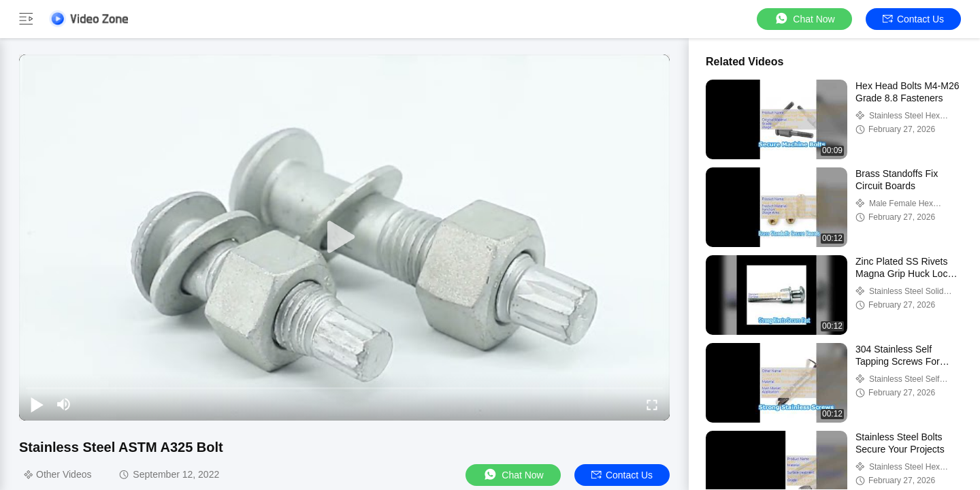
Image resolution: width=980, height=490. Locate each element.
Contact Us (913, 19)
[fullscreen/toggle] (652, 404)
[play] (344, 238)
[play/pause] (37, 404)
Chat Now (804, 19)
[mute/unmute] (64, 404)
